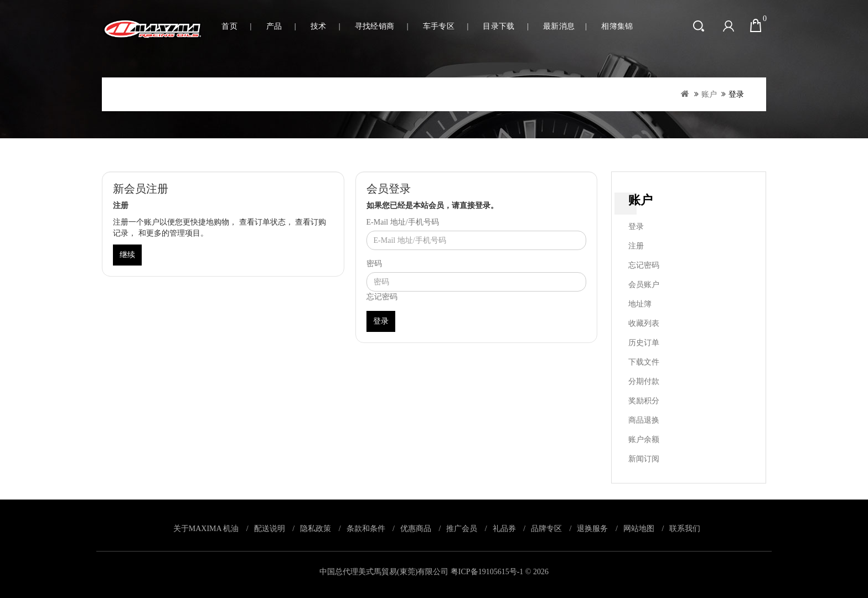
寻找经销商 (375, 26)
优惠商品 (416, 529)
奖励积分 (644, 401)
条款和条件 (366, 529)
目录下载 (498, 26)
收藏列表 (644, 323)
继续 (127, 255)
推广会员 (462, 529)
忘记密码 (382, 297)
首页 (229, 26)
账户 (709, 94)
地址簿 (640, 304)
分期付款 (644, 381)
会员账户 (644, 285)
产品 (274, 26)
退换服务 (592, 529)
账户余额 (644, 440)
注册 (636, 246)
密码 (374, 264)
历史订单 (644, 343)
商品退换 (644, 420)
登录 (736, 94)
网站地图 (639, 529)
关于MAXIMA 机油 (206, 529)
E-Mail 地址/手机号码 (403, 222)
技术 (319, 26)
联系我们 (685, 529)
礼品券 (504, 529)
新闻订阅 (644, 459)
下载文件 (644, 362)
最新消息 (559, 26)
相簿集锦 (617, 26)
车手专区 (439, 26)
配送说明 (270, 529)
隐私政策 (316, 529)
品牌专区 (546, 529)
